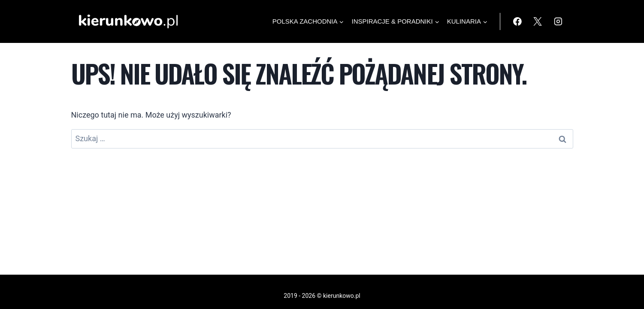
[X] (538, 21)
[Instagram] (558, 21)
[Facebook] (517, 21)
